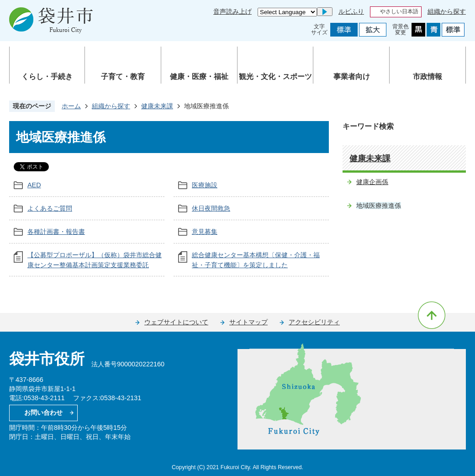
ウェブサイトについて (176, 322)
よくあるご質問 (50, 208)
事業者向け (352, 77)
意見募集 (205, 232)
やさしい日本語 (399, 11)
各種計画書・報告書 (56, 232)
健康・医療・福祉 (199, 77)
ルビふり (351, 11)
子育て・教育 (123, 77)
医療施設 (205, 185)
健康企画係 (372, 182)
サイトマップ (248, 322)
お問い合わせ (43, 413)
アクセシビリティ (314, 322)
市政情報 (427, 77)
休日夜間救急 (211, 208)
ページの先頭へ (432, 315)
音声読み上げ (232, 11)
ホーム (71, 106)
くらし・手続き (47, 77)
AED (34, 185)
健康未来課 (157, 106)
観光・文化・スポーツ (275, 77)
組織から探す (447, 11)
